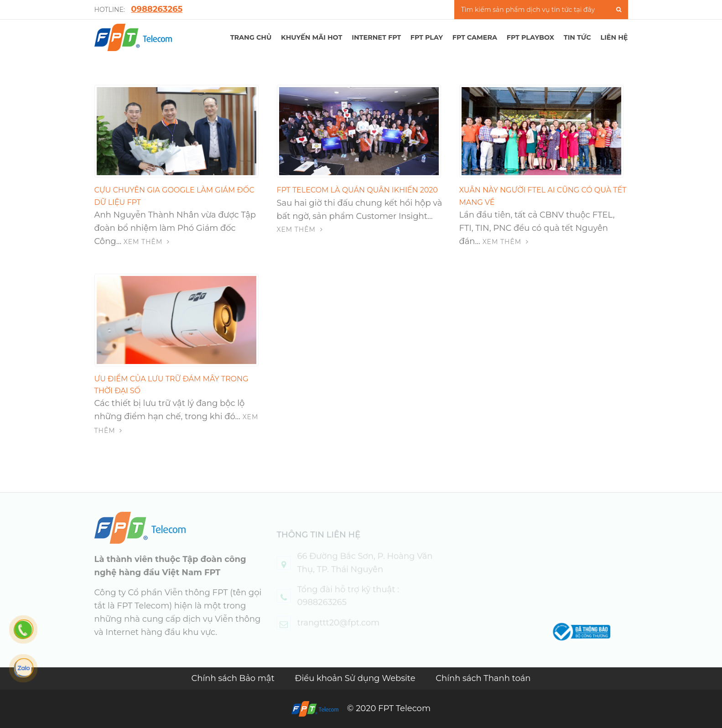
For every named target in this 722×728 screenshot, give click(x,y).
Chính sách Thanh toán (483, 678)
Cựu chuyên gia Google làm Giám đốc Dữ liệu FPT (174, 196)
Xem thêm (147, 242)
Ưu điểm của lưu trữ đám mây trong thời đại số (171, 385)
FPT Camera (475, 37)
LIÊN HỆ (614, 37)
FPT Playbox (530, 37)
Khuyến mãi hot (312, 37)
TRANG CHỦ (251, 37)
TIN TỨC (577, 37)
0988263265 (157, 9)
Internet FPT (376, 37)
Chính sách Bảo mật (234, 678)
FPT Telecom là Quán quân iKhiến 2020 (357, 190)
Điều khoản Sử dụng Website (356, 678)
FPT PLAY (427, 37)
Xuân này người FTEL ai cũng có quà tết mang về (543, 196)
